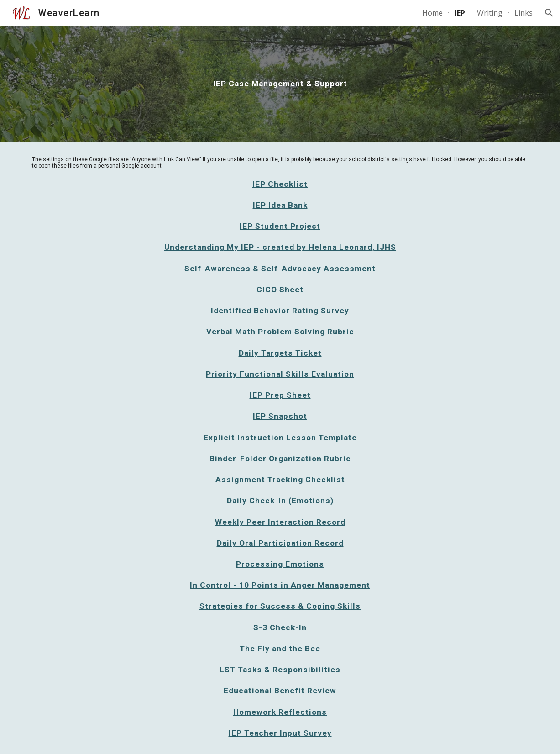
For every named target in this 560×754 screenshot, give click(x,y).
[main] (280, 84)
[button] (549, 13)
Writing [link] (490, 13)
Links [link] (523, 13)
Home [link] (432, 13)
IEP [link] (460, 13)
